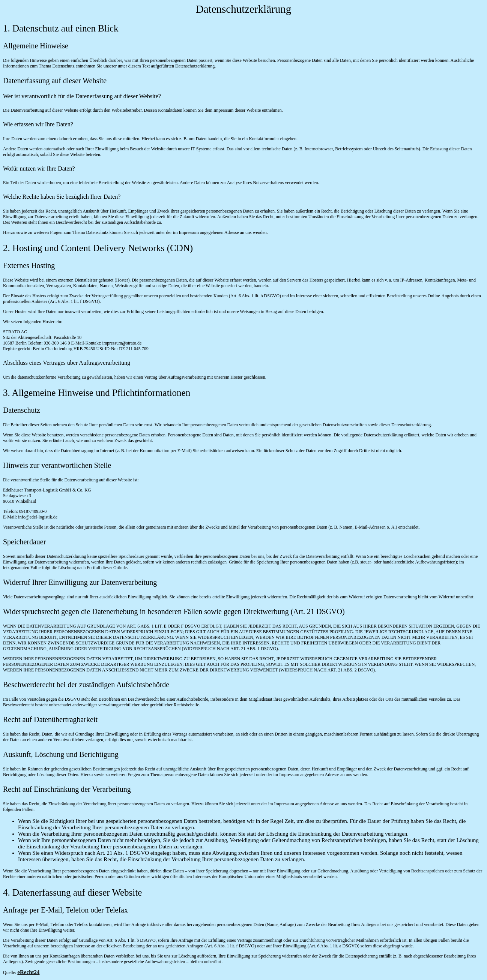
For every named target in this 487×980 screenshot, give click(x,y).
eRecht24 (28, 972)
